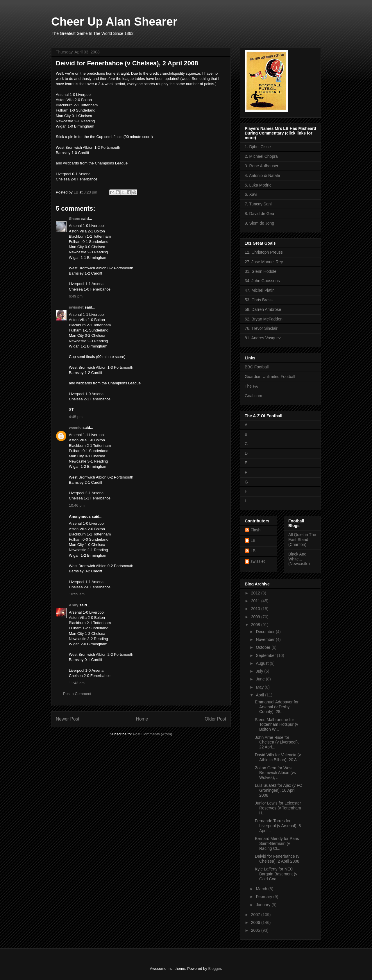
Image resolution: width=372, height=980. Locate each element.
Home (142, 719)
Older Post (215, 719)
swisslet (76, 307)
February (264, 897)
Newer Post (68, 719)
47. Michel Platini (260, 290)
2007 (256, 915)
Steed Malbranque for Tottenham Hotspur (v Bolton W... (277, 725)
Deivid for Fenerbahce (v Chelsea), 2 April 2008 (277, 859)
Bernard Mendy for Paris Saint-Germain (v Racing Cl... (277, 843)
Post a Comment (77, 694)
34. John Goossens (262, 281)
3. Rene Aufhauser (262, 166)
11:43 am (77, 683)
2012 (256, 593)
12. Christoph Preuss (264, 252)
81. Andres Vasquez (263, 338)
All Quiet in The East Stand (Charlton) (302, 540)
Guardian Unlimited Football (270, 377)
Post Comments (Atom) (152, 734)
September (266, 655)
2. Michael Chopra (261, 156)
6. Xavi (251, 194)
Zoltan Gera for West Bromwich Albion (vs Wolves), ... (275, 773)
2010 (256, 609)
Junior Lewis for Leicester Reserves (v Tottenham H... (278, 808)
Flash (255, 530)
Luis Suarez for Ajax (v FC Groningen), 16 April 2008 (279, 790)
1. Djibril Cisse (258, 147)
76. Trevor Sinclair (261, 328)
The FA (251, 386)
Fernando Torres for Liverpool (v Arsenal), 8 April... (278, 826)
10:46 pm (77, 505)
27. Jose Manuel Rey (264, 262)
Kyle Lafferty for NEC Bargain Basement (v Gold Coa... (276, 874)
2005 (256, 930)
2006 (256, 922)
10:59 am (77, 594)
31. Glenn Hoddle (261, 271)
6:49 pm (76, 296)
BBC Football (257, 367)
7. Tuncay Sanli (259, 204)
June (261, 679)
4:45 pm (76, 417)
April (260, 695)
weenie (75, 428)
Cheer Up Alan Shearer (114, 22)
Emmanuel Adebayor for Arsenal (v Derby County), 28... (277, 707)
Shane (75, 219)
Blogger (214, 969)
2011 (256, 601)
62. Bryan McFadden (264, 319)
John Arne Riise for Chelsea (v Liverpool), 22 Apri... (277, 742)
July (260, 671)
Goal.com (253, 396)
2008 (256, 625)
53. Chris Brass (259, 300)
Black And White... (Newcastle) (299, 559)
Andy (74, 605)
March (262, 889)
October (264, 647)
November (266, 639)
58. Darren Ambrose (263, 309)
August (263, 663)
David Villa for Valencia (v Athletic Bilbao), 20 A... (278, 757)
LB (253, 540)
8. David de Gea (259, 214)
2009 (256, 617)
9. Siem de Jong (259, 223)
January (264, 905)
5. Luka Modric (258, 185)
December (266, 632)
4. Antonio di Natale (262, 175)
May (260, 687)
